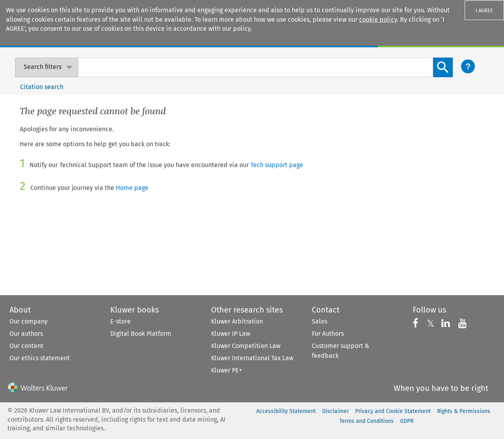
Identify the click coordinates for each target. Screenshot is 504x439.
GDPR (407, 421)
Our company (29, 321)
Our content (26, 346)
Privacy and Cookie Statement (393, 411)
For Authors (328, 334)
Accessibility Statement (286, 411)
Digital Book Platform (141, 334)
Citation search (42, 87)
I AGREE (484, 10)
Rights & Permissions (464, 411)
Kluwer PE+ (227, 370)
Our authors (26, 334)
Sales (320, 321)
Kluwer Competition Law (246, 346)
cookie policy (378, 20)
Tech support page (277, 165)
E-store (120, 321)
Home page (132, 188)
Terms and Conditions (367, 421)
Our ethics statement (40, 358)
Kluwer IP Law (231, 334)
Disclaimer (335, 411)
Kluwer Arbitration (237, 321)
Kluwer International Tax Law (252, 358)
